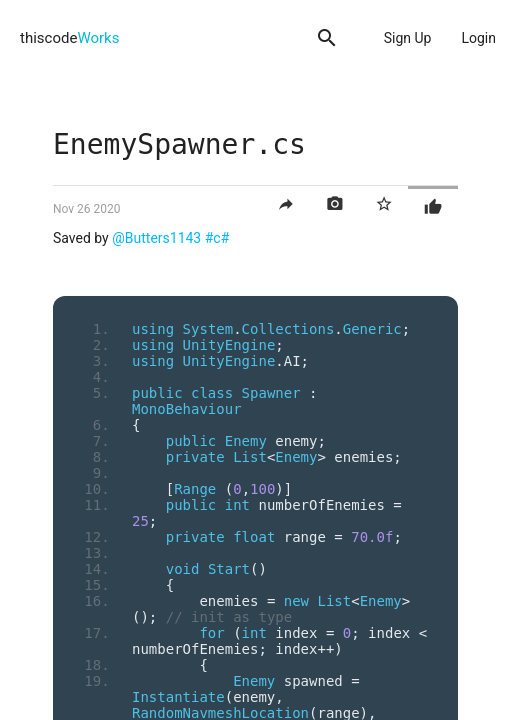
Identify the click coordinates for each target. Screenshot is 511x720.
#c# (217, 238)
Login (478, 38)
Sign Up (408, 38)
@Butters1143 (156, 238)
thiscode (69, 38)
